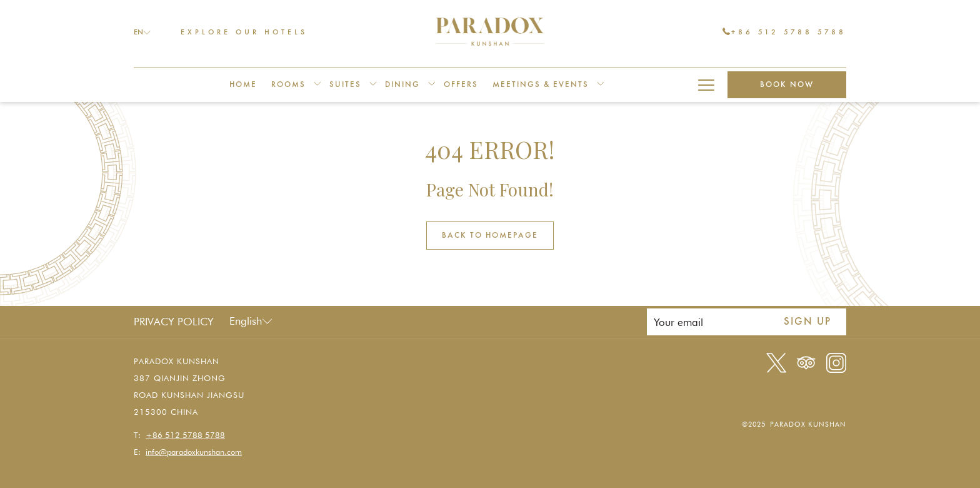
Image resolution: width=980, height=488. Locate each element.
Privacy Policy (174, 322)
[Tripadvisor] (806, 362)
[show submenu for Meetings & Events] (600, 85)
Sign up (807, 322)
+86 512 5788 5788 (784, 32)
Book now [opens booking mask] (787, 85)
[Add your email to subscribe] (708, 322)
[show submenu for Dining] (432, 85)
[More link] (706, 85)
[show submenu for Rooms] (317, 85)
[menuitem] (243, 85)
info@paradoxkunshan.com (194, 452)
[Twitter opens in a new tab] (776, 362)
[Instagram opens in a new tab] (836, 362)
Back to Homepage (490, 236)
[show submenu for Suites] (373, 85)
